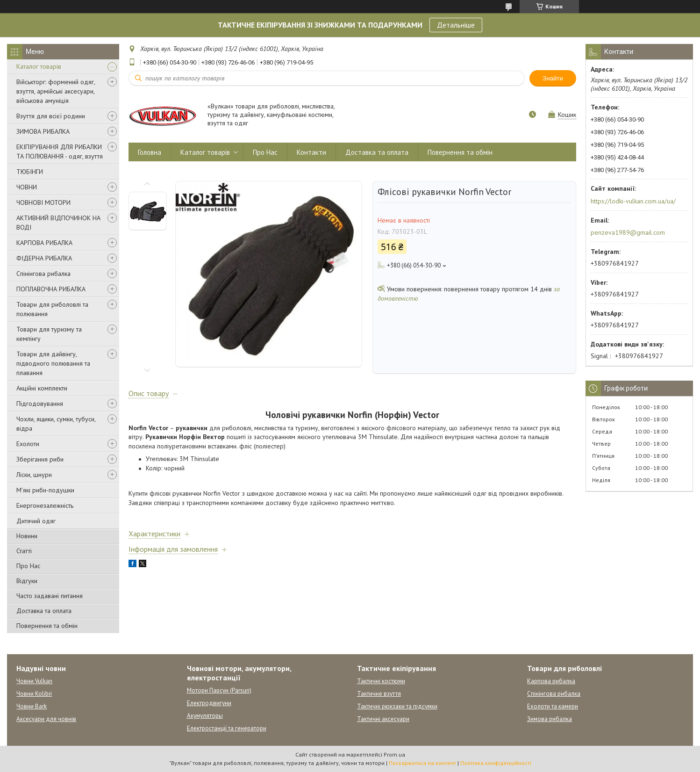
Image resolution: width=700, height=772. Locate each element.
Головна (150, 152)
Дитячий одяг (36, 521)
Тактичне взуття (379, 694)
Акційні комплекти (42, 388)
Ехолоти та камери (553, 706)
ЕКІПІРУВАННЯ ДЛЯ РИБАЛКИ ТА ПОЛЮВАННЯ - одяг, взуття (60, 152)
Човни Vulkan (34, 681)
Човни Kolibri (34, 694)
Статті (24, 551)
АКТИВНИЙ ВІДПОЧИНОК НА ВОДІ (58, 223)
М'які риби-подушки (45, 490)
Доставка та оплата (44, 611)
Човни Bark (32, 706)
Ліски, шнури (34, 475)
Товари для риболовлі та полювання (52, 309)
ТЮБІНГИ (30, 172)
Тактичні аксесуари (383, 719)
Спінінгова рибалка (43, 274)
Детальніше (456, 25)
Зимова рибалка (550, 719)
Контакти (311, 152)
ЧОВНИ (27, 187)
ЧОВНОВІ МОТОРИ (43, 202)
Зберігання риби (40, 459)
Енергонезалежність (45, 505)
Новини (27, 536)
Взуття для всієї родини (51, 116)
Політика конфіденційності (496, 763)
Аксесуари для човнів (46, 719)
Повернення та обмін (47, 626)
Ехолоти (28, 444)
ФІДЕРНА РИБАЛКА (44, 258)
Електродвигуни (209, 703)
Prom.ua (394, 754)
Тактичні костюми (381, 681)
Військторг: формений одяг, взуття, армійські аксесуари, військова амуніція (56, 91)
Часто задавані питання (50, 596)
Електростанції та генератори (227, 728)
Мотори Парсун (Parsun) (219, 690)
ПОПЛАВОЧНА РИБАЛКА (51, 289)
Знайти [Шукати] (553, 78)
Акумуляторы (205, 716)
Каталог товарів (39, 66)
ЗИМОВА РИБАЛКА (43, 131)
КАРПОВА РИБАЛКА (44, 243)
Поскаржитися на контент (422, 763)
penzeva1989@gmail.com (628, 232)
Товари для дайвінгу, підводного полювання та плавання (53, 363)
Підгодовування (40, 404)
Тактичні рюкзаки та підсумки (397, 706)
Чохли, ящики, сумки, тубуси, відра (56, 424)
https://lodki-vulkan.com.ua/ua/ (633, 201)
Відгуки (27, 581)
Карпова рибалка (551, 681)
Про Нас (28, 566)
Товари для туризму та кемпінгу (49, 334)
